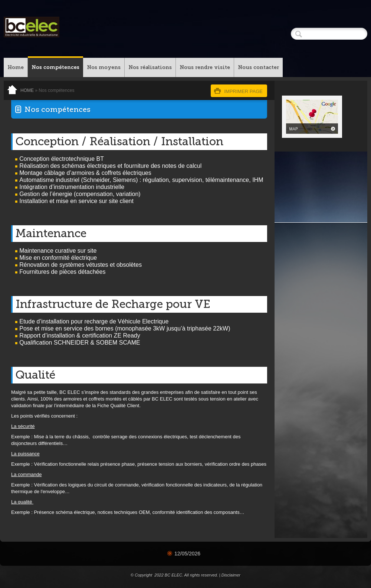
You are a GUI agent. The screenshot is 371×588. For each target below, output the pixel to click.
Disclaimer (231, 575)
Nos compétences (55, 67)
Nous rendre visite (205, 67)
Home (16, 67)
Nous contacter (258, 67)
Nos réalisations (150, 67)
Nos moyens (104, 67)
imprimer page (243, 91)
